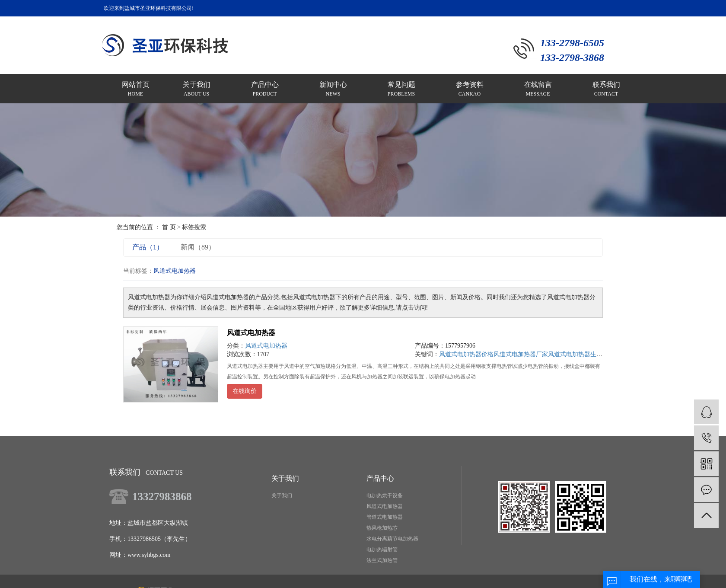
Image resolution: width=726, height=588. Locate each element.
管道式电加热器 (385, 517)
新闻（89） (198, 247)
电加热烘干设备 (385, 495)
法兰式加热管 (382, 560)
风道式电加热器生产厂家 (581, 354)
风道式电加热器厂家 (521, 354)
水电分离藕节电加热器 (392, 539)
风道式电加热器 (251, 333)
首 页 (169, 227)
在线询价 (245, 391)
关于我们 (282, 495)
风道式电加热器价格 (466, 354)
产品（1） (148, 247)
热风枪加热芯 (382, 528)
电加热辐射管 (382, 550)
